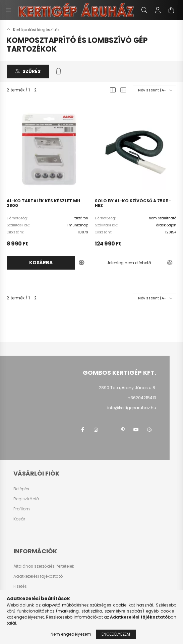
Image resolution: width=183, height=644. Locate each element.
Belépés (21, 489)
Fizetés (20, 586)
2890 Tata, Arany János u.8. (128, 388)
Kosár (19, 519)
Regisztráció (26, 499)
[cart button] (171, 10)
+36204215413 (142, 398)
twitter (109, 430)
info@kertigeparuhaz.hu (132, 408)
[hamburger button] (8, 10)
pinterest (123, 430)
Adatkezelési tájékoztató (38, 576)
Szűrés (32, 71)
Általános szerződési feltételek (44, 566)
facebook (82, 430)
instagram (96, 430)
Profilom (22, 509)
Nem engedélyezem (71, 634)
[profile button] (158, 10)
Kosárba (41, 263)
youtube (136, 430)
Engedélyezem (116, 634)
